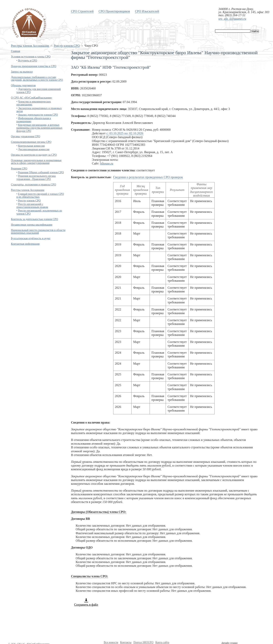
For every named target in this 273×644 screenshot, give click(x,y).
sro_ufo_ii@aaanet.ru (232, 19)
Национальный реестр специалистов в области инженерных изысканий (38, 232)
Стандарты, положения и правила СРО (33, 185)
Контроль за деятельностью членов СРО (35, 219)
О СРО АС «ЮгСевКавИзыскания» (32, 98)
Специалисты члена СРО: (89, 576)
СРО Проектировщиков (114, 11)
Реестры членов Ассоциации (30, 46)
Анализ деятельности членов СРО (38, 115)
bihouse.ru (107, 163)
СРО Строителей (82, 11)
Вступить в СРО (28, 61)
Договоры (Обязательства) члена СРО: (99, 512)
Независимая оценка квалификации (32, 225)
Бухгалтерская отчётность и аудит (31, 238)
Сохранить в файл (86, 602)
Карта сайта (162, 642)
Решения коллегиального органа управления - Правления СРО (36, 177)
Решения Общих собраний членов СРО (41, 172)
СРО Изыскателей (147, 11)
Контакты (126, 642)
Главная (16, 51)
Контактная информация (25, 244)
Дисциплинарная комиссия (34, 149)
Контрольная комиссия (31, 146)
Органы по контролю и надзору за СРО (34, 155)
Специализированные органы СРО (31, 142)
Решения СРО (19, 169)
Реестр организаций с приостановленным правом (32, 206)
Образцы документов (23, 85)
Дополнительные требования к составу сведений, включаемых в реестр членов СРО (37, 79)
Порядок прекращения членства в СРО (34, 66)
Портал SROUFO (143, 642)
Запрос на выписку (22, 72)
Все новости (111, 642)
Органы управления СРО (26, 136)
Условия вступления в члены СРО (31, 57)
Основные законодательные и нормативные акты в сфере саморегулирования (36, 162)
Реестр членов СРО (67, 46)
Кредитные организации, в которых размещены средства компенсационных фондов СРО (39, 128)
